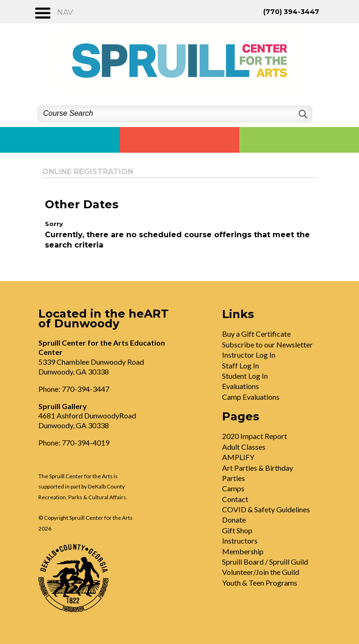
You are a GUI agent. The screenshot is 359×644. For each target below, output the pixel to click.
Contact (235, 499)
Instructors (240, 541)
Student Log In (245, 376)
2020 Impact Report (255, 436)
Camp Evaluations (251, 397)
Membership (243, 551)
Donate (234, 520)
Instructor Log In (249, 355)
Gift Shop (237, 530)
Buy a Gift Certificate (256, 334)
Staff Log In (241, 365)
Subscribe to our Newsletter (267, 344)
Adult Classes (244, 447)
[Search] (302, 114)
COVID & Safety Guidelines (266, 509)
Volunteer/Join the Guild (261, 572)
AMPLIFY (238, 457)
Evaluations (241, 386)
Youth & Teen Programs (260, 583)
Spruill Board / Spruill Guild (265, 562)
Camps (233, 488)
